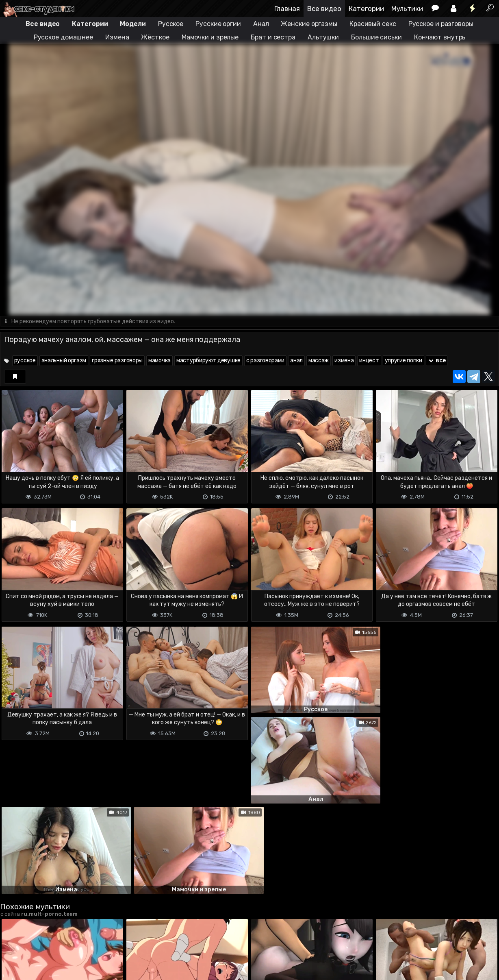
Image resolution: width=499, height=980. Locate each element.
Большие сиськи (376, 37)
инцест (369, 361)
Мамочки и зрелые (210, 37)
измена (344, 361)
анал (296, 361)
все (437, 361)
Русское (171, 24)
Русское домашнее (63, 37)
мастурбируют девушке (208, 361)
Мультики (407, 9)
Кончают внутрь (440, 37)
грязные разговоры (117, 361)
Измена (117, 37)
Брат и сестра (273, 37)
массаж (319, 361)
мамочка (159, 361)
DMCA (13, 960)
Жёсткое (155, 37)
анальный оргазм (64, 361)
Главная (287, 9)
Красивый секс (373, 24)
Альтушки (323, 37)
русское (25, 361)
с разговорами (265, 361)
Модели (133, 24)
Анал (261, 24)
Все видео (324, 9)
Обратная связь (85, 960)
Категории (366, 9)
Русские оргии (218, 24)
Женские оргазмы (309, 24)
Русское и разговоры (441, 24)
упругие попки (404, 361)
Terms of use (42, 960)
